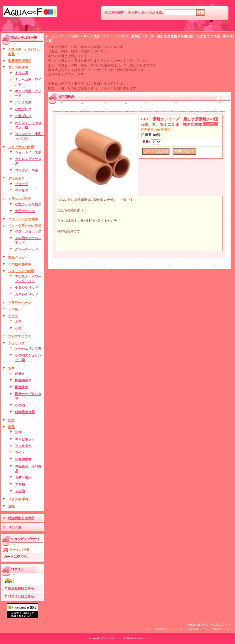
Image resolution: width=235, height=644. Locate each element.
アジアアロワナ (20, 337)
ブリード (22, 184)
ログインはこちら (21, 596)
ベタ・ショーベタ (28, 231)
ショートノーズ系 (28, 152)
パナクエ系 (23, 102)
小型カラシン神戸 (28, 204)
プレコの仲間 (18, 67)
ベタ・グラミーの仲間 (25, 226)
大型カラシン (25, 211)
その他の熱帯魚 (20, 264)
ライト (20, 453)
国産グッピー (18, 257)
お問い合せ (140, 13)
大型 (18, 322)
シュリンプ (16, 343)
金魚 (11, 506)
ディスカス (16, 179)
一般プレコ (23, 116)
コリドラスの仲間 (21, 147)
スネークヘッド (27, 250)
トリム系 (22, 73)
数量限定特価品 (20, 61)
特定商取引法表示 (21, 518)
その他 (20, 405)
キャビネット (25, 439)
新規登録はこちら (21, 588)
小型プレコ (23, 109)
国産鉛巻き (23, 380)
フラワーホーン (20, 303)
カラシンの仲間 (20, 199)
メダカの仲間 (18, 499)
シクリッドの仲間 (21, 271)
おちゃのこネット (218, 625)
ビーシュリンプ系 (28, 349)
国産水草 (22, 387)
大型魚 (13, 310)
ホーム (50, 36)
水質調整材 (23, 459)
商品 (11, 427)
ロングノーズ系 (27, 170)
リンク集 (15, 527)
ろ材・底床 (23, 477)
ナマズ (13, 316)
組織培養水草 (25, 412)
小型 (18, 328)
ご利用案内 (116, 13)
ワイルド (22, 191)
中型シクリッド (27, 288)
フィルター (23, 446)
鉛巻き (20, 374)
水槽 (18, 432)
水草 (11, 368)
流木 (11, 420)
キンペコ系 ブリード (99, 36)
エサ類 (20, 484)
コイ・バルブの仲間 (23, 219)
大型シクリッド (27, 295)
